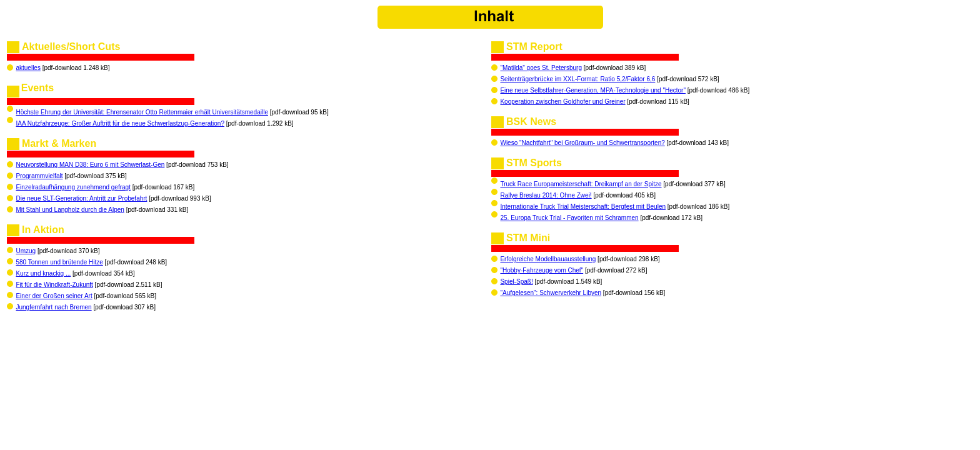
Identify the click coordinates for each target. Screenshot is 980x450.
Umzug (26, 251)
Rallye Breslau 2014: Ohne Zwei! (546, 195)
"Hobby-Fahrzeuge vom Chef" (542, 270)
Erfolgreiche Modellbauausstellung (548, 259)
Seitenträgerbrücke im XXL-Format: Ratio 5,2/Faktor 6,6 (577, 79)
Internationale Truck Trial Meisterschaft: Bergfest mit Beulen (583, 207)
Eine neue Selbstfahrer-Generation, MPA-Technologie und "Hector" (593, 90)
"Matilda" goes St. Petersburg (541, 68)
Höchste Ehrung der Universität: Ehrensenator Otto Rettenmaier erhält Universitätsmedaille (142, 112)
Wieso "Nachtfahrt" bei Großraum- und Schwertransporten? (582, 143)
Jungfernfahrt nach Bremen (53, 307)
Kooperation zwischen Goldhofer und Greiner (562, 102)
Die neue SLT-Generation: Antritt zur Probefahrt (81, 198)
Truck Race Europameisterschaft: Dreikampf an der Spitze (581, 184)
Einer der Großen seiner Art (54, 296)
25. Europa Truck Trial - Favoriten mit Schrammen (569, 218)
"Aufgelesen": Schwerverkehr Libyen (551, 293)
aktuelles (28, 68)
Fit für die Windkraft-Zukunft (54, 285)
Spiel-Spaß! (516, 282)
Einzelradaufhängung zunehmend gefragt (73, 187)
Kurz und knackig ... (43, 273)
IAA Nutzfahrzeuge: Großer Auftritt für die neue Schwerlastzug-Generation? (120, 123)
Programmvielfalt (39, 176)
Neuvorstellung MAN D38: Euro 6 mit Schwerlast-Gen (90, 165)
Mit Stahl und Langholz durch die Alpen (70, 210)
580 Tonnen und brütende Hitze (59, 262)
